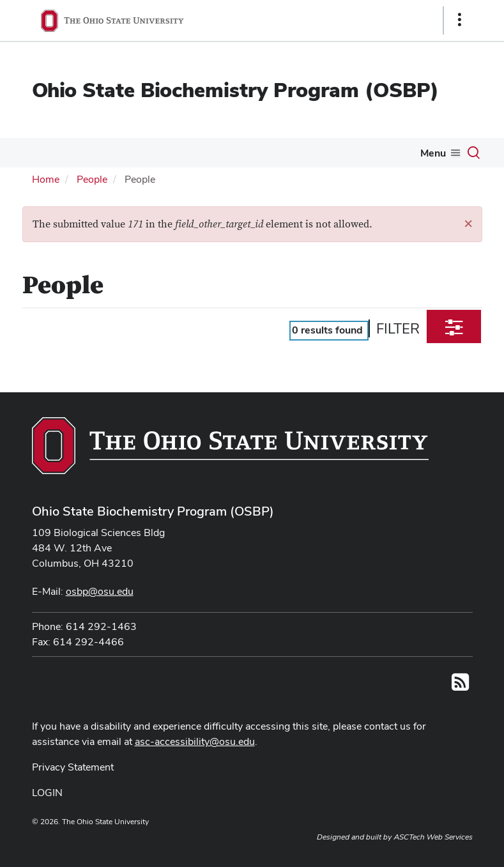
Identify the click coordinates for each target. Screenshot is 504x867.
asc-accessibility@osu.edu (195, 741)
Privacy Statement (73, 767)
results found (327, 330)
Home (46, 179)
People (92, 179)
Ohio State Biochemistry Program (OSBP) (235, 90)
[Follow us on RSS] (460, 686)
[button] (468, 223)
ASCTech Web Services (433, 837)
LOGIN (47, 793)
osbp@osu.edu (100, 591)
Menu (433, 153)
